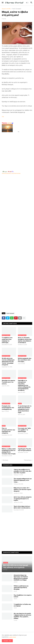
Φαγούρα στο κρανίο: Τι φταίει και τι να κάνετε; (9, 382)
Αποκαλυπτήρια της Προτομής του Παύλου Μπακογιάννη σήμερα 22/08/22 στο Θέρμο (21, 578)
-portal (8, 123)
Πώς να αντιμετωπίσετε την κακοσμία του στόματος (8, 431)
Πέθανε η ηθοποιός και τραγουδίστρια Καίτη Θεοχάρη (21, 587)
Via (3, 117)
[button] (2, 3)
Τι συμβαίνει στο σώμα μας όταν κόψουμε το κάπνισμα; (7, 340)
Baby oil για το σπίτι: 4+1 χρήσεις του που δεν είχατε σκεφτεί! (22, 489)
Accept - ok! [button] (7, 641)
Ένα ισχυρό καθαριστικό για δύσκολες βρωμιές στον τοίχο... (23, 480)
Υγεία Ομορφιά (17, 9)
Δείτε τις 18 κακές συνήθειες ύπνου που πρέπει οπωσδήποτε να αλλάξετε (25, 340)
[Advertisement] (17, 149)
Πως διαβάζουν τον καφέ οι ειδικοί (23, 596)
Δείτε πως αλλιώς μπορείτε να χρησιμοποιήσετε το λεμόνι (23, 499)
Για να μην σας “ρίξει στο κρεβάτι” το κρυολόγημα (24, 430)
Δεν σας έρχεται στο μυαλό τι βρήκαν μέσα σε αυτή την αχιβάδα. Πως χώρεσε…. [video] (22, 616)
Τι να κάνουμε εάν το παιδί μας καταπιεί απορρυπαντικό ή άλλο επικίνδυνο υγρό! (25, 409)
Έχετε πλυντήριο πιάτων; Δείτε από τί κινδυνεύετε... (22, 507)
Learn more (13, 637)
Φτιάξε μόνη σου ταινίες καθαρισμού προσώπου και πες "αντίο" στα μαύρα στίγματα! (8, 362)
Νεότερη (5, 460)
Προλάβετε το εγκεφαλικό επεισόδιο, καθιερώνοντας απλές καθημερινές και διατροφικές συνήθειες (24, 385)
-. (8, 171)
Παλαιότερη (28, 460)
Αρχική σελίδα (6, 9)
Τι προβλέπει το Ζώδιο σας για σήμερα (22, 605)
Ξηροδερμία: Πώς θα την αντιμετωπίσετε (25, 450)
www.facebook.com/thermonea (17, 190)
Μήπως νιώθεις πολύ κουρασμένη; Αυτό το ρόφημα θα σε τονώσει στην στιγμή (9, 451)
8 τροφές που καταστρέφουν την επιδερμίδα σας (8, 408)
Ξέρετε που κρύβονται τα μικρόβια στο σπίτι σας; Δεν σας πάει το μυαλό (23, 471)
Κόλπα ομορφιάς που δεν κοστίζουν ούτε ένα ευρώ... (25, 360)
